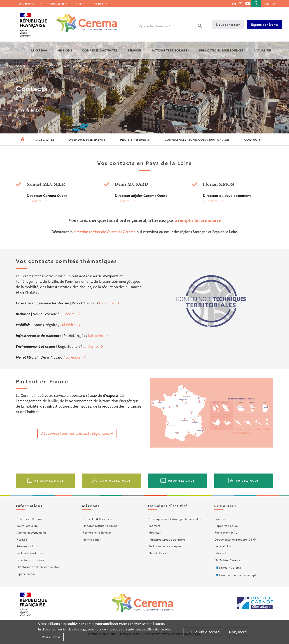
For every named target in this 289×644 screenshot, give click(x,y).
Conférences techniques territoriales (197, 139)
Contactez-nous (115, 480)
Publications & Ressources (221, 50)
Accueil (21, 66)
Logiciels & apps (225, 546)
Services (135, 50)
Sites (80, 3)
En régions (37, 66)
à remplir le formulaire (198, 220)
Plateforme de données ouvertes (38, 567)
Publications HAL (226, 532)
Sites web (221, 553)
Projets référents (135, 139)
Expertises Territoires (30, 560)
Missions (65, 50)
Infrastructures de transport (167, 539)
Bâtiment (154, 526)
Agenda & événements (87, 139)
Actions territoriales (170, 50)
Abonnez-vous (181, 480)
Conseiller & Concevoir (98, 519)
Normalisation (92, 539)
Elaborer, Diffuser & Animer (101, 526)
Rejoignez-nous (49, 480)
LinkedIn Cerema (230, 567)
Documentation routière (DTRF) (236, 539)
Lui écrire (34, 201)
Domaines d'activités (100, 50)
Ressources (57, 3)
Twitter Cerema (230, 560)
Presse (99, 3)
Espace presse (26, 574)
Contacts (253, 139)
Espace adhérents (265, 24)
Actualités (263, 50)
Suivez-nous (248, 480)
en (275, 3)
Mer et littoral (158, 553)
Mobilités (155, 532)
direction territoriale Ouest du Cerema (105, 231)
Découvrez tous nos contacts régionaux (75, 433)
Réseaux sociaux (27, 546)
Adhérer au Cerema (29, 519)
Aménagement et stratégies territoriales (175, 519)
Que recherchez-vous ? (155, 26)
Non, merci (238, 632)
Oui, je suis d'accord (203, 632)
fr (267, 3)
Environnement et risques (165, 546)
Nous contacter (228, 24)
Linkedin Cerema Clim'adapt (238, 575)
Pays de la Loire (59, 66)
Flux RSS (22, 539)
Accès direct (28, 3)
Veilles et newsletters (30, 553)
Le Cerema (39, 50)
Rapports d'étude (226, 526)
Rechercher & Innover (97, 532)
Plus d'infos (51, 637)
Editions (220, 519)
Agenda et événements (31, 532)
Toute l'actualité (27, 526)
